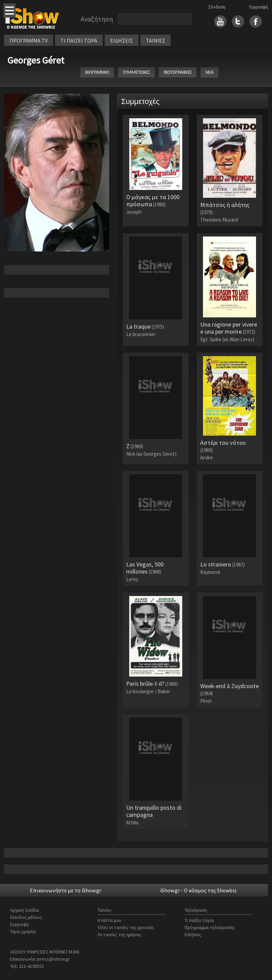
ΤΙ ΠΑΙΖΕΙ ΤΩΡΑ (79, 40)
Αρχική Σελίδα (24, 910)
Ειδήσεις (193, 934)
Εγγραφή (259, 7)
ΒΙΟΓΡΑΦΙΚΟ (97, 72)
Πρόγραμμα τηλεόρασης (210, 927)
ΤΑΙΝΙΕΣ (156, 40)
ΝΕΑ (209, 72)
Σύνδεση (217, 7)
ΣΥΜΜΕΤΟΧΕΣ (136, 72)
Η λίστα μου (109, 920)
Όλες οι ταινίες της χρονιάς (126, 927)
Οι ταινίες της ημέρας (120, 934)
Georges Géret (36, 60)
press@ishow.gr (54, 959)
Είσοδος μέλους (26, 917)
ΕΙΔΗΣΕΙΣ (122, 40)
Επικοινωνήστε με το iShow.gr (66, 890)
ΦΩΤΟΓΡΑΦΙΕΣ (178, 72)
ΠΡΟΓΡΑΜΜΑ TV (29, 40)
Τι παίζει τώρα (199, 920)
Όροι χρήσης (23, 931)
